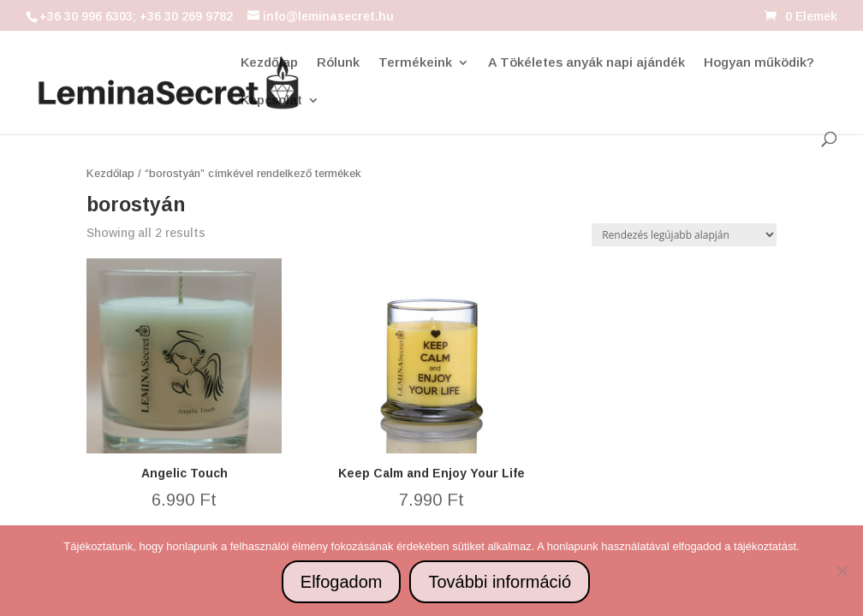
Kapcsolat (271, 101)
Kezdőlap (269, 63)
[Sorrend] (684, 235)
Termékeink (415, 63)
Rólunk (338, 63)
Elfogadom (342, 582)
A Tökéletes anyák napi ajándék (586, 63)
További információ (500, 582)
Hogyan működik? (759, 63)
